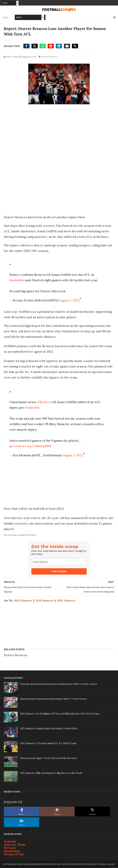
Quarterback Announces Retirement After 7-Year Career (53, 699)
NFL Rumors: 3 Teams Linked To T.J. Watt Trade (48, 743)
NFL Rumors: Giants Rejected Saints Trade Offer (49, 728)
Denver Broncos (49, 57)
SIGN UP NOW (59, 571)
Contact (10, 841)
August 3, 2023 (69, 300)
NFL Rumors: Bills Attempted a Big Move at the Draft (51, 773)
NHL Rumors (66, 600)
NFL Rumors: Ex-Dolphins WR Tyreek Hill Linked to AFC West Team (60, 714)
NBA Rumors (23, 600)
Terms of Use (14, 854)
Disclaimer (12, 851)
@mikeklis (17, 280)
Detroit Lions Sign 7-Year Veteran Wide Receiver (49, 758)
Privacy (10, 848)
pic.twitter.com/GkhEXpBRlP (30, 446)
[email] (59, 562)
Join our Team (15, 845)
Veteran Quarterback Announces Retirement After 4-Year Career (59, 684)
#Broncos (44, 402)
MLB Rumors (45, 600)
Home (5, 18)
